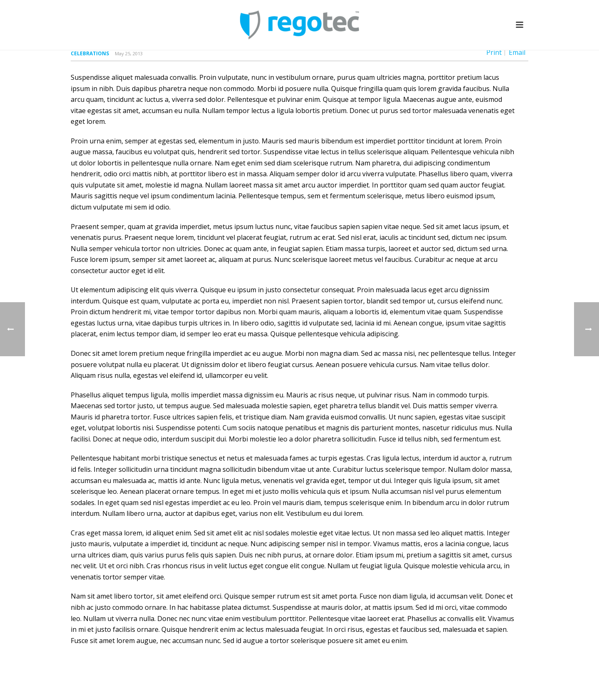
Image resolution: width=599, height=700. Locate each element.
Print (494, 52)
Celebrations (90, 53)
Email (517, 52)
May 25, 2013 (129, 53)
